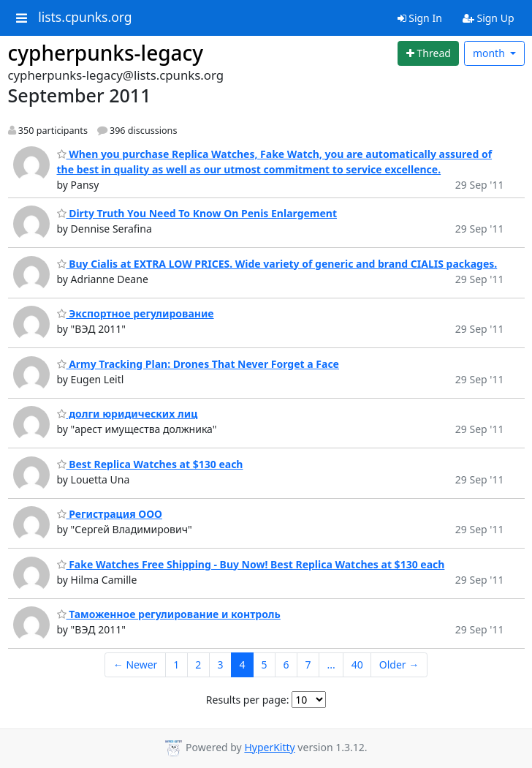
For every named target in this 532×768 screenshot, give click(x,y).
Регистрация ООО (110, 514)
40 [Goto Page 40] (357, 665)
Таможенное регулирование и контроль (169, 614)
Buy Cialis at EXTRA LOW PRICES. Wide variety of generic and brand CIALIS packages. (277, 264)
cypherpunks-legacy (106, 53)
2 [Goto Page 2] (198, 665)
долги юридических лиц (128, 414)
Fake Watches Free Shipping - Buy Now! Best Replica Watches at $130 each (251, 564)
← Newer (136, 665)
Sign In (420, 18)
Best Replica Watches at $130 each (150, 464)
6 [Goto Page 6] (286, 665)
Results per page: (248, 700)
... (331, 665)
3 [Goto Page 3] (220, 665)
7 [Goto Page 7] (308, 665)
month (490, 53)
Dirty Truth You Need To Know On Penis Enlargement (197, 213)
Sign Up (489, 18)
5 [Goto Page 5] (264, 665)
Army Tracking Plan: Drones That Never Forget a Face (198, 364)
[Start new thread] (428, 53)
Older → (399, 665)
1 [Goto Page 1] (176, 665)
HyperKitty (269, 747)
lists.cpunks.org (85, 18)
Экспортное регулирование (136, 313)
